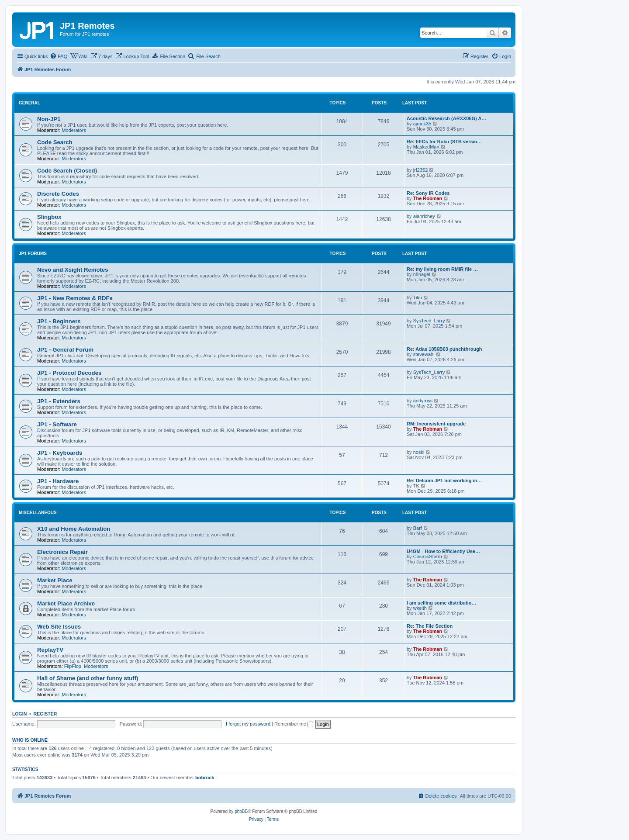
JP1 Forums (33, 254)
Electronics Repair (62, 552)
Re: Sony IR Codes (428, 193)
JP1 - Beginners (59, 321)
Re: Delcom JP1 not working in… (444, 480)
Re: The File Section (430, 626)
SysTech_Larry (429, 321)
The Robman (428, 198)
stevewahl (424, 354)
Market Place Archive (66, 603)
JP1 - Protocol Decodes (69, 373)
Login (19, 714)
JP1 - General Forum (65, 350)
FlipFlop (73, 666)
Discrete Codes (58, 194)
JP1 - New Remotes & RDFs (75, 298)
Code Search (55, 142)
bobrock (205, 778)
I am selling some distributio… (442, 603)
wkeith (420, 608)
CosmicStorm (428, 557)
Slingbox (49, 217)
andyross (423, 401)
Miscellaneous (38, 513)
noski (419, 452)
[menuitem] (59, 56)
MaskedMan (426, 147)
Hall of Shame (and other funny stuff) (88, 678)
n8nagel (422, 274)
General (29, 103)
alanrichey (424, 216)
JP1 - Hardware (58, 481)
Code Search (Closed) (67, 171)
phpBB (241, 811)
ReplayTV (50, 650)
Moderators (74, 130)
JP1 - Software (57, 424)
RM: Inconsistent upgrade (436, 424)
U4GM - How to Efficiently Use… (443, 551)
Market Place (55, 580)
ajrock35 (422, 124)
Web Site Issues (59, 627)
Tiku (418, 297)
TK (416, 486)
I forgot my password (248, 724)
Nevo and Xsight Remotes (73, 270)
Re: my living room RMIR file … (442, 269)
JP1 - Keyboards (60, 453)
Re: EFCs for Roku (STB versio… (444, 142)
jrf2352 (421, 170)
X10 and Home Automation (74, 529)
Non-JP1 (49, 119)
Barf (418, 528)
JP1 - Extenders (59, 401)
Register (45, 714)
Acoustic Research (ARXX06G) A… (446, 118)
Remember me (294, 724)
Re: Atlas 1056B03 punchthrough (444, 349)
